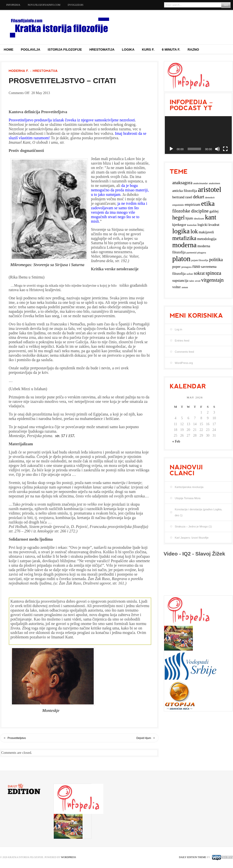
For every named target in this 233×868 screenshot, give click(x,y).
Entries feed (182, 341)
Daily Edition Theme (193, 857)
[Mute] (217, 149)
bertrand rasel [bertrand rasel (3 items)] (182, 197)
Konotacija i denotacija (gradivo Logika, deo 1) (198, 512)
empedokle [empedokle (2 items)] (178, 205)
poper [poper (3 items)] (176, 267)
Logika (128, 50)
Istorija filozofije (65, 50)
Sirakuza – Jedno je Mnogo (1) (193, 526)
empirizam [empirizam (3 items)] (192, 205)
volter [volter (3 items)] (176, 287)
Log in (178, 329)
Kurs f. (148, 50)
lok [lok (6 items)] (194, 231)
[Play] (171, 149)
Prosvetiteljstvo (17, 738)
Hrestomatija (102, 50)
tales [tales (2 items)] (192, 281)
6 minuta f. (171, 50)
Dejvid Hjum (144, 738)
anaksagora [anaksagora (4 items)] (182, 183)
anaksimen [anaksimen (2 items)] (214, 183)
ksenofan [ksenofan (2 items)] (192, 225)
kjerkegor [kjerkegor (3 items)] (179, 225)
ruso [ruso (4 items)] (196, 266)
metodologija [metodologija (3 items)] (207, 239)
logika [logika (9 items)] (181, 231)
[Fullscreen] (225, 149)
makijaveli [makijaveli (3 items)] (206, 232)
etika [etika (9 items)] (208, 203)
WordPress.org (184, 363)
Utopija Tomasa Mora (188, 498)
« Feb (176, 441)
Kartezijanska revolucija (189, 487)
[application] (198, 135)
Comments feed (184, 352)
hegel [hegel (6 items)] (178, 218)
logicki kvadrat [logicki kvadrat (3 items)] (208, 225)
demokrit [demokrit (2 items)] (210, 197)
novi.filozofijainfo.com (44, 5)
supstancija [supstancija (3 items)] (180, 280)
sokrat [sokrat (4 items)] (199, 273)
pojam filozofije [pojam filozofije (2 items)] (200, 260)
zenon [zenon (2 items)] (185, 287)
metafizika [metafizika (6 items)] (184, 238)
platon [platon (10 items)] (181, 259)
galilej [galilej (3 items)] (214, 211)
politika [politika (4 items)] (216, 260)
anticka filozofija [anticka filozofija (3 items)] (185, 191)
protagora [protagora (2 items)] (187, 267)
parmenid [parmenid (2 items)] (191, 253)
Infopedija (13, 5)
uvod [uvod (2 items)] (198, 281)
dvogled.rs (75, 5)
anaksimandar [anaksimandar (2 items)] (200, 183)
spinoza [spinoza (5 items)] (213, 273)
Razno (193, 50)
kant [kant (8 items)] (211, 217)
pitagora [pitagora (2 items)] (202, 253)
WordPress (68, 857)
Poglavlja (31, 50)
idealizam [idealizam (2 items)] (199, 219)
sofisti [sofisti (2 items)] (190, 274)
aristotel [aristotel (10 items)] (209, 189)
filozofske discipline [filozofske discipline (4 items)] (190, 211)
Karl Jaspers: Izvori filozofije (192, 538)
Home (9, 50)
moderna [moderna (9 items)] (184, 245)
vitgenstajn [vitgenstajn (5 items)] (212, 280)
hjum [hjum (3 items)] (189, 218)
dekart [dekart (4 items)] (199, 197)
